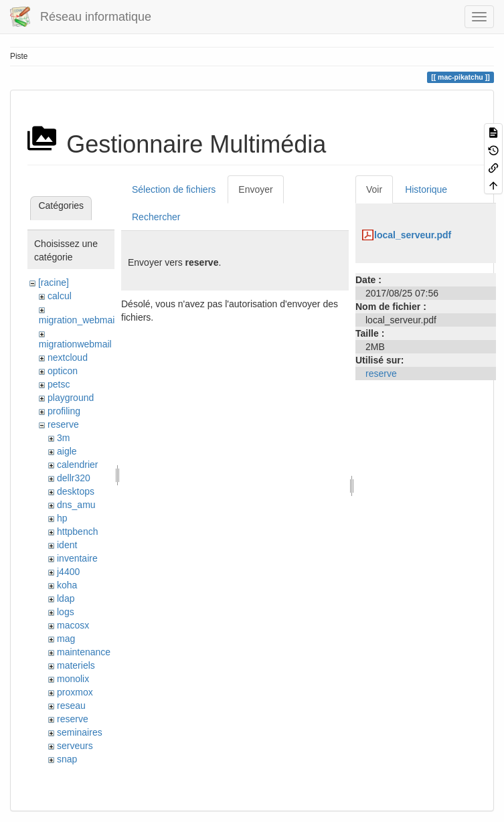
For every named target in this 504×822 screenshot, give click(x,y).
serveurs (75, 746)
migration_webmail (78, 320)
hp (62, 518)
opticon (63, 371)
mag (66, 639)
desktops (76, 491)
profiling (64, 411)
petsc (59, 384)
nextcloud (68, 357)
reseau (71, 706)
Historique (426, 189)
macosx (73, 625)
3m (63, 438)
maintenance (84, 652)
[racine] (54, 282)
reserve (63, 424)
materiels (76, 665)
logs (66, 612)
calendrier (77, 465)
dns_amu (76, 505)
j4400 (68, 572)
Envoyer (255, 189)
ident (67, 545)
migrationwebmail (75, 344)
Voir (374, 189)
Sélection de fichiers (174, 189)
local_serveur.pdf (413, 235)
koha (67, 585)
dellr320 (74, 478)
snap (67, 759)
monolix (73, 679)
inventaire (77, 558)
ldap (66, 598)
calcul (60, 296)
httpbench (78, 531)
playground (71, 398)
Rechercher (156, 217)
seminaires (80, 732)
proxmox (75, 692)
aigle (67, 451)
